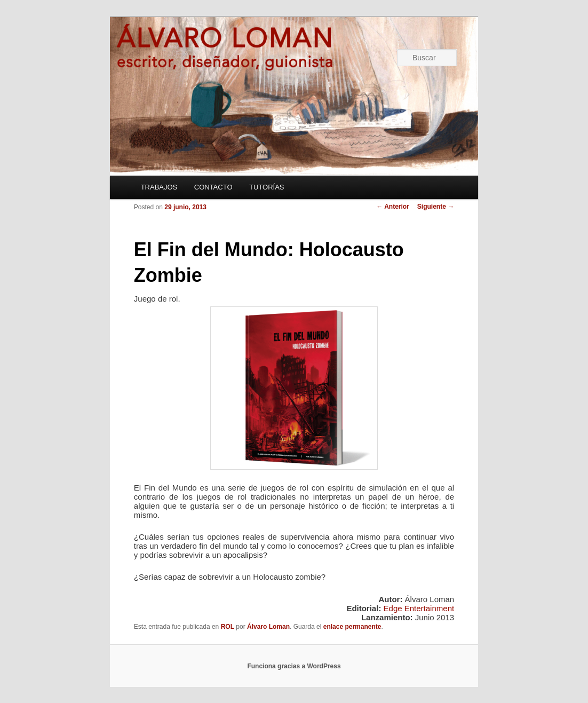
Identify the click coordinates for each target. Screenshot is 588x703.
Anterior (393, 207)
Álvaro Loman (268, 627)
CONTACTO (213, 187)
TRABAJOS (159, 187)
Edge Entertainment (419, 608)
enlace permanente (352, 627)
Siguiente (436, 207)
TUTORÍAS (267, 187)
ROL (228, 627)
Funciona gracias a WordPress (294, 666)
